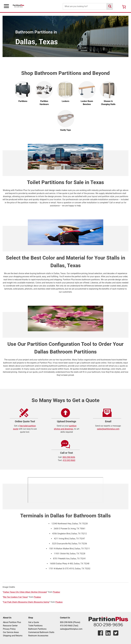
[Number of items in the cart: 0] (124, 7)
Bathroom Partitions (37, 629)
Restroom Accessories (38, 636)
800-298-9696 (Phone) (70, 622)
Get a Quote (34, 622)
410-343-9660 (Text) (69, 626)
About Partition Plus (12, 622)
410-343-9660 (69, 460)
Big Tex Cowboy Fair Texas (15, 597)
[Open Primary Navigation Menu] (6, 6)
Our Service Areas (11, 632)
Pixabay (56, 592)
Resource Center (10, 626)
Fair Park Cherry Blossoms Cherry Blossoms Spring (26, 602)
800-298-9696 (69, 457)
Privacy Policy (9, 629)
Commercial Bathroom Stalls (41, 632)
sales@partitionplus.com (108, 429)
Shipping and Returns (13, 636)
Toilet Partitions (35, 626)
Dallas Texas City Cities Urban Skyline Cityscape (25, 592)
